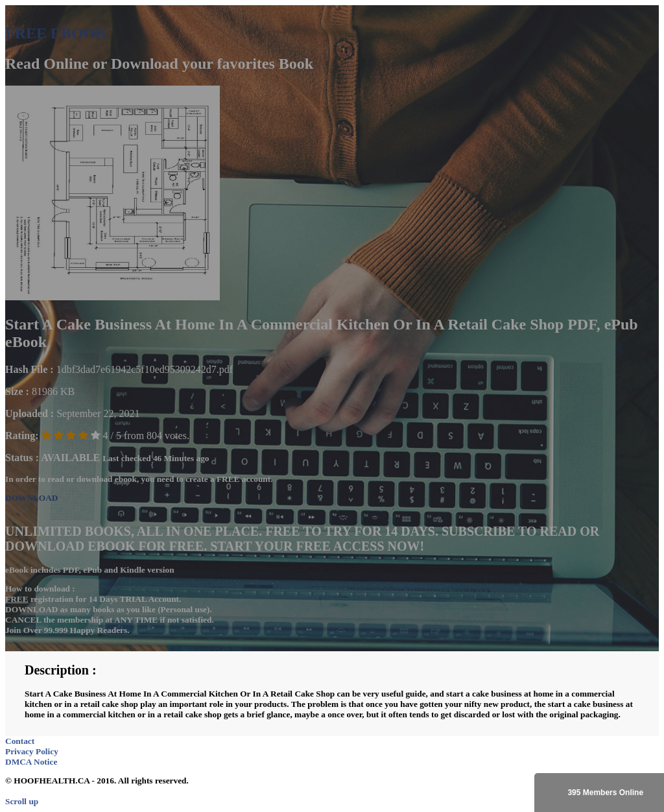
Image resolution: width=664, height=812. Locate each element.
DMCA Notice (31, 762)
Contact (20, 741)
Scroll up (22, 801)
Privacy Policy (32, 751)
